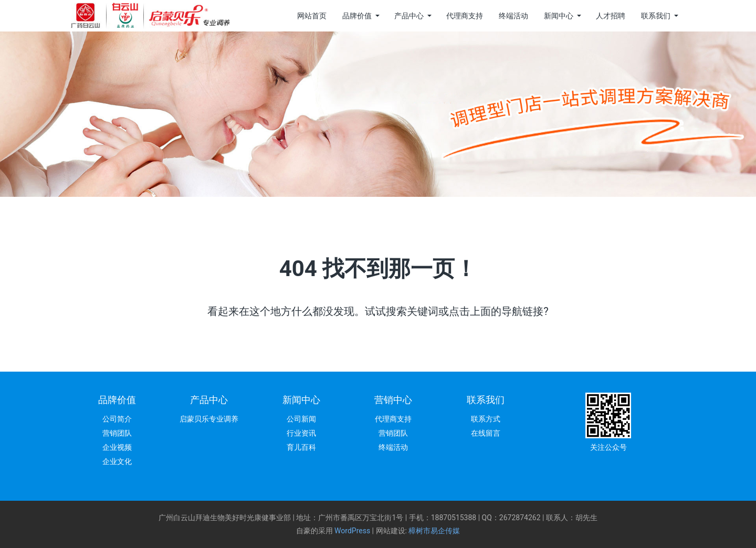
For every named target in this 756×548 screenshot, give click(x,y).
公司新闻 (301, 419)
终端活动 (513, 16)
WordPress (352, 531)
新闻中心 (559, 16)
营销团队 (117, 433)
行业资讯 (301, 433)
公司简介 (117, 419)
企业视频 (117, 447)
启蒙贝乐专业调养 (209, 419)
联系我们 (656, 16)
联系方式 (486, 419)
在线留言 (486, 433)
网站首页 (312, 16)
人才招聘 (611, 16)
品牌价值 (357, 16)
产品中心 (409, 16)
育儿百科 (301, 447)
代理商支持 (465, 16)
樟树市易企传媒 (434, 531)
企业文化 (117, 461)
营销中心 (393, 400)
